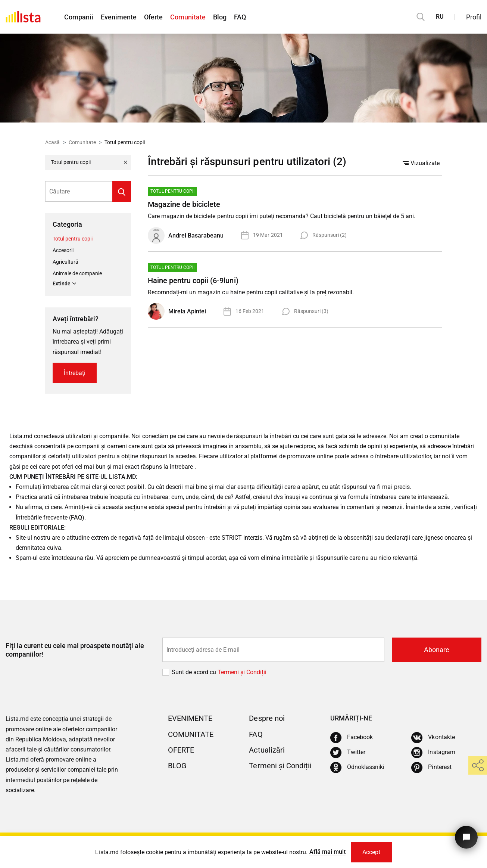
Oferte (153, 17)
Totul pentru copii (73, 239)
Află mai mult (327, 852)
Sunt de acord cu (195, 672)
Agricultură (65, 262)
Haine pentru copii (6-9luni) (193, 280)
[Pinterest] (431, 768)
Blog (220, 17)
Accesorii (63, 250)
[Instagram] (433, 753)
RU (440, 17)
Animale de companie (77, 273)
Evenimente (119, 17)
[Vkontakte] (433, 738)
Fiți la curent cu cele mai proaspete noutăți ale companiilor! (75, 650)
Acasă (52, 142)
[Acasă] (23, 17)
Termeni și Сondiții (242, 672)
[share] (478, 765)
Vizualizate (421, 163)
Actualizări (267, 750)
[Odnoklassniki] (357, 768)
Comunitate (188, 17)
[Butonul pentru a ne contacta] (466, 837)
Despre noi (267, 718)
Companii (79, 17)
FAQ (240, 17)
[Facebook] (352, 738)
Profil (474, 17)
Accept (371, 852)
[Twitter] (348, 753)
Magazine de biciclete (184, 204)
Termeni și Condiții (280, 766)
